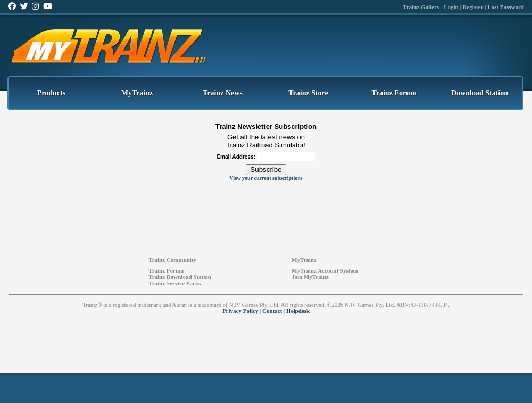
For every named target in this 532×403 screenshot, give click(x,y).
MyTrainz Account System (325, 270)
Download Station (480, 93)
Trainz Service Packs (174, 283)
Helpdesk (298, 311)
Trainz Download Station (180, 277)
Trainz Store (308, 93)
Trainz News (223, 93)
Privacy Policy (240, 311)
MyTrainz (137, 93)
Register (473, 7)
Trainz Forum (394, 93)
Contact (272, 311)
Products (51, 93)
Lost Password (506, 7)
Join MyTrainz (310, 277)
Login (451, 7)
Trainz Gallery (421, 7)
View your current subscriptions (266, 178)
